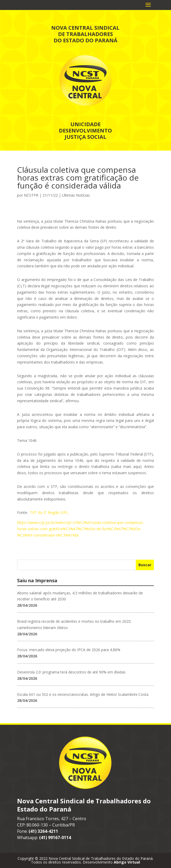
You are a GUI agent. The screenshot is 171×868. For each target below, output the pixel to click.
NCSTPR (31, 195)
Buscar (145, 565)
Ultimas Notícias (76, 195)
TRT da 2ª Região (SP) (49, 512)
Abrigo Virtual (127, 862)
